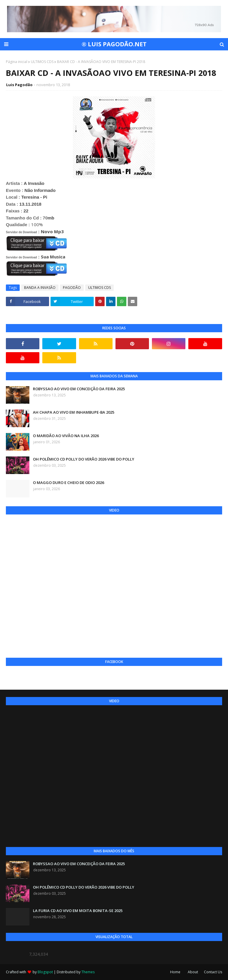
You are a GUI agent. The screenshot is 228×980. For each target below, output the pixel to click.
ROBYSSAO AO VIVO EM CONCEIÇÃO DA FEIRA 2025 (79, 389)
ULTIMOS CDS (42, 62)
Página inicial (17, 62)
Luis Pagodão (19, 85)
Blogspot (45, 972)
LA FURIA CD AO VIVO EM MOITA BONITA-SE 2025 (78, 911)
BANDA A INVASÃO (40, 288)
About (193, 972)
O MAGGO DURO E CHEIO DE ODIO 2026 (68, 483)
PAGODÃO (72, 288)
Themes (88, 972)
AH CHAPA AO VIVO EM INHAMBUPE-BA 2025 (74, 412)
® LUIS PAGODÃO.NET (114, 44)
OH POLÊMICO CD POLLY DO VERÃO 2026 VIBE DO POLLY (84, 459)
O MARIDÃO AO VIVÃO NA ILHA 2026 (66, 436)
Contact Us (213, 972)
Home (175, 972)
